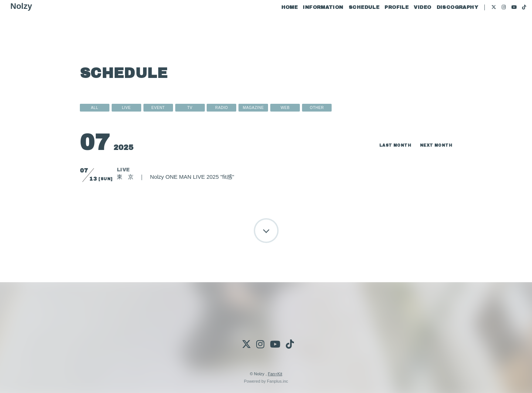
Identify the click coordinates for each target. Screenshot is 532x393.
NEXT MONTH (434, 145)
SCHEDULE (350, 29)
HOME (275, 29)
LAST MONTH (389, 145)
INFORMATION (309, 29)
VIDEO (408, 29)
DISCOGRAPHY (443, 29)
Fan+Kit (275, 374)
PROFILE (382, 29)
